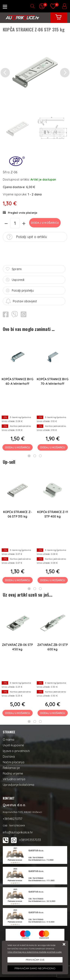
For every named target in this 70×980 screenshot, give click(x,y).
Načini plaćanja (14, 762)
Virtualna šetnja (14, 779)
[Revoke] (35, 968)
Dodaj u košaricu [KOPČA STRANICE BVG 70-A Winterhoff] (53, 447)
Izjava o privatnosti (16, 751)
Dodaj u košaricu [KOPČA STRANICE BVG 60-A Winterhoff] (18, 447)
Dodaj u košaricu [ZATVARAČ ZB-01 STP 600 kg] (53, 713)
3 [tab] (40, 456)
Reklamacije (11, 768)
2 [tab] (35, 456)
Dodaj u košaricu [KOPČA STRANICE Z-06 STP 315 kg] (18, 580)
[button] (5, 73)
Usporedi (15, 280)
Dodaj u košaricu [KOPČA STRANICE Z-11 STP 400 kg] (53, 580)
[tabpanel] (18, 395)
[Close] (35, 960)
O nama (8, 740)
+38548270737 (13, 819)
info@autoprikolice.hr (18, 832)
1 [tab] (29, 456)
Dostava (9, 756)
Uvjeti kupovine (13, 745)
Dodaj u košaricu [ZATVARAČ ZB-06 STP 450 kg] (18, 713)
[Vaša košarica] (58, 20)
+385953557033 (30, 840)
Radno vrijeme (13, 773)
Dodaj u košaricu (45, 223)
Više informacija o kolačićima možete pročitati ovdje (35, 952)
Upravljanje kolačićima (18, 785)
